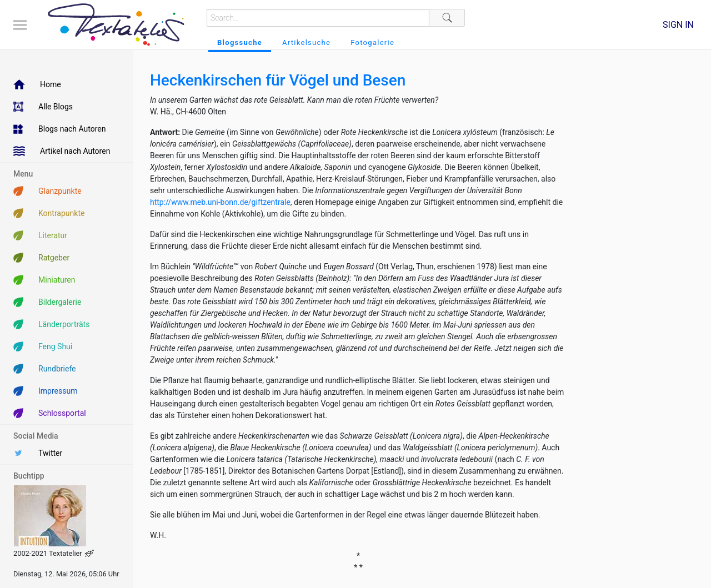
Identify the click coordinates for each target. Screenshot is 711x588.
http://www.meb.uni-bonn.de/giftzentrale (220, 202)
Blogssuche (240, 42)
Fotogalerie (372, 42)
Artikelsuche (306, 42)
